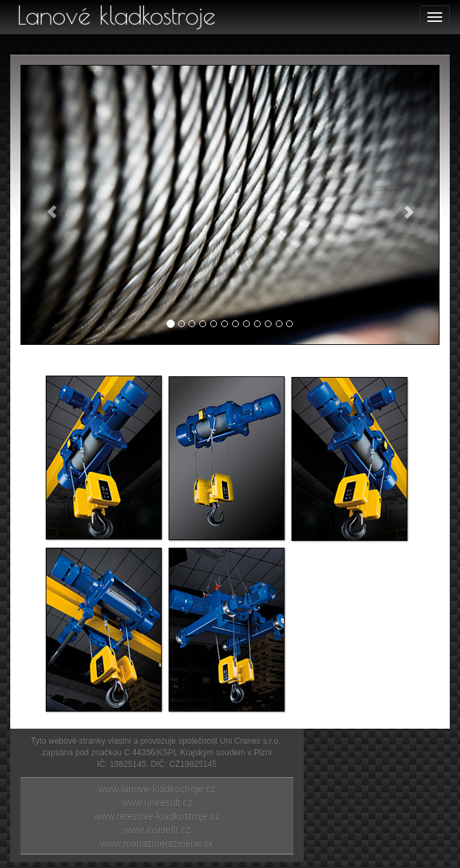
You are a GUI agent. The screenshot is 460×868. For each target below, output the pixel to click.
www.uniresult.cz (157, 802)
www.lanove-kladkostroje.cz (157, 789)
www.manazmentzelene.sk (157, 843)
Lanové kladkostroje (116, 15)
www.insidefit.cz (157, 830)
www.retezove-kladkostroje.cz (157, 816)
